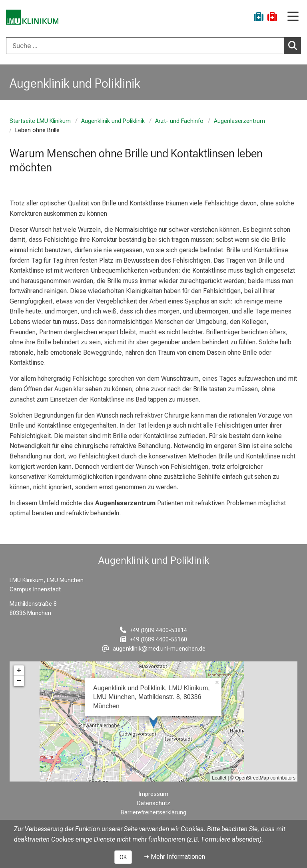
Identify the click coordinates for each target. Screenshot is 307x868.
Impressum (153, 794)
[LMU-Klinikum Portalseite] (34, 18)
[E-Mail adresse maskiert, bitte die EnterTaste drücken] (154, 649)
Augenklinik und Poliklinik (113, 121)
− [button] (19, 681)
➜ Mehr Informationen (174, 857)
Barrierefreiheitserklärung (153, 813)
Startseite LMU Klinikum (40, 121)
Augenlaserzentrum (239, 121)
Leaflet (219, 778)
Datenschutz (154, 803)
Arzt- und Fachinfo (179, 121)
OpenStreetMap (252, 778)
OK (123, 857)
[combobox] (153, 46)
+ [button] (19, 671)
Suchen (295, 45)
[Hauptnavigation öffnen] (293, 17)
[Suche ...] (145, 46)
